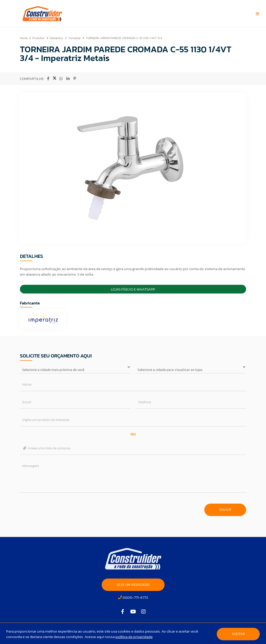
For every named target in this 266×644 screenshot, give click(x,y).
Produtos (39, 38)
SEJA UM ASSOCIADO (133, 585)
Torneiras (75, 38)
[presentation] (58, 507)
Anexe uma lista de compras (46, 448)
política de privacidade (134, 637)
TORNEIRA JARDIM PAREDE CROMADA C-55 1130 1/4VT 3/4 (124, 38)
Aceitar (238, 634)
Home (24, 38)
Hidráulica (57, 38)
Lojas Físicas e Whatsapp (133, 289)
